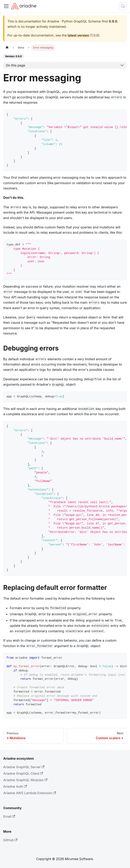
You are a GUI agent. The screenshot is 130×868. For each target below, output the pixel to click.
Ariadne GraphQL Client (23, 773)
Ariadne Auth (15, 786)
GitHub (10, 840)
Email (9, 816)
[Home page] (7, 48)
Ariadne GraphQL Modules (25, 780)
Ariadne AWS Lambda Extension (30, 793)
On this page (16, 65)
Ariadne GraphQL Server (24, 767)
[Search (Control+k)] (123, 6)
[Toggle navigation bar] (6, 6)
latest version (78, 35)
